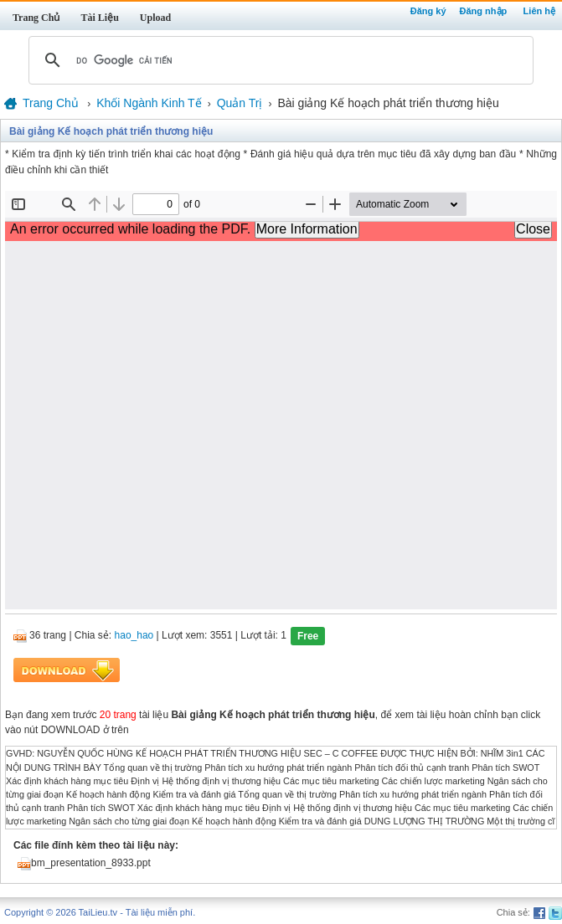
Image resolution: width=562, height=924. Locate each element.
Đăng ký (428, 11)
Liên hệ (539, 11)
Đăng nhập (484, 11)
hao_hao (134, 636)
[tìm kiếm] (278, 60)
